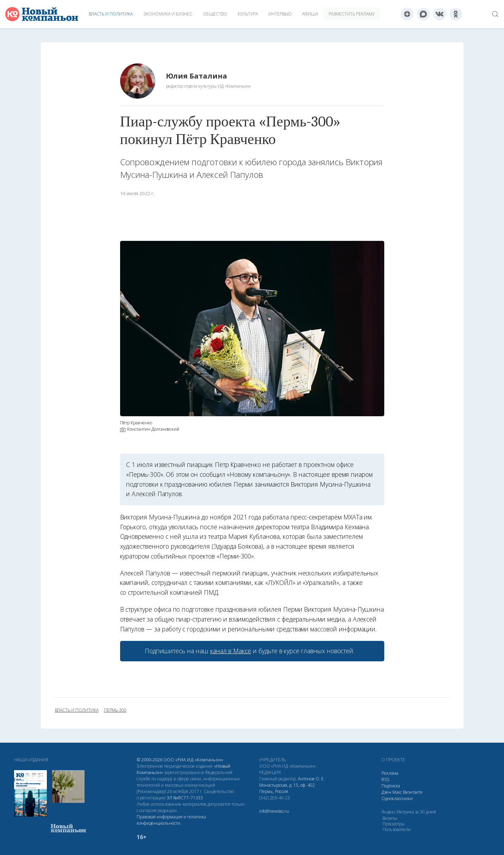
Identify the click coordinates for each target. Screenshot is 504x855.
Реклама (390, 773)
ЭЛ (185, 798)
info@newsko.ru (274, 811)
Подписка (391, 786)
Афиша (310, 14)
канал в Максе (231, 651)
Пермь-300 (115, 710)
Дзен (386, 792)
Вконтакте (413, 792)
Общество (215, 14)
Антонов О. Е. (311, 779)
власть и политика (77, 710)
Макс (397, 792)
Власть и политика (111, 14)
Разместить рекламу (352, 14)
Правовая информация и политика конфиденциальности (171, 820)
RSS (385, 779)
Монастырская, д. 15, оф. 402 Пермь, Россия (287, 788)
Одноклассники (397, 798)
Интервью (280, 14)
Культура (248, 14)
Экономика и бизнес (168, 14)
